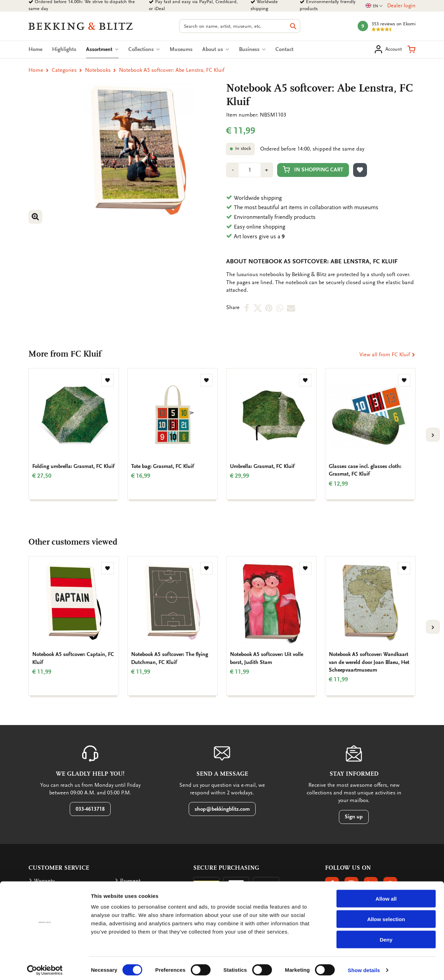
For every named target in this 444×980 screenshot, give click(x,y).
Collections (144, 49)
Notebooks (98, 70)
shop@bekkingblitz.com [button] (222, 809)
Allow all (386, 895)
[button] (411, 49)
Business (252, 49)
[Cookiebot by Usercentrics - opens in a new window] (45, 966)
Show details (364, 966)
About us (216, 49)
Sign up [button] (354, 817)
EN (374, 6)
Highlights (64, 49)
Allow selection (386, 915)
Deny (386, 936)
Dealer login (401, 6)
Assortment (102, 49)
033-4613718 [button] (90, 809)
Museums (181, 49)
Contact (284, 49)
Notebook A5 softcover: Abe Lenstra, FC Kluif (172, 70)
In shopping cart (313, 169)
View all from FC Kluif (387, 355)
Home (35, 49)
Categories (64, 70)
